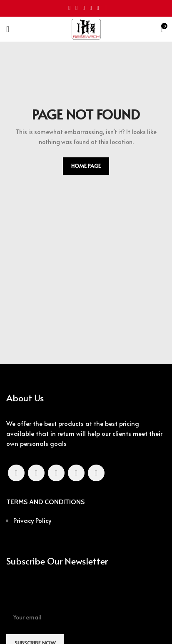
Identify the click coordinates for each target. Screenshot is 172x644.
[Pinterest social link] (84, 8)
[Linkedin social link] (91, 8)
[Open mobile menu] (8, 29)
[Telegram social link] (98, 8)
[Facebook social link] (69, 8)
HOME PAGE (86, 166)
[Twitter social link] (76, 8)
